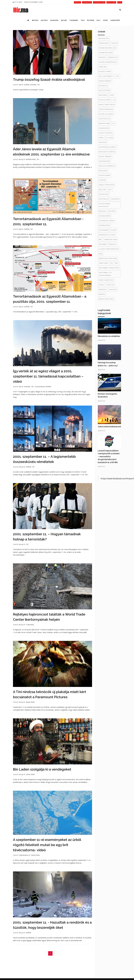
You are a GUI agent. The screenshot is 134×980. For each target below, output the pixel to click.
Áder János (103, 95)
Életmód (91, 20)
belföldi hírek (104, 90)
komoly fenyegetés (106, 185)
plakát (114, 230)
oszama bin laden (106, 53)
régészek (102, 211)
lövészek (102, 180)
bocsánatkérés (105, 216)
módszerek (103, 171)
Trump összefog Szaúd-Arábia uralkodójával (49, 80)
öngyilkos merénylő (107, 166)
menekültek (113, 57)
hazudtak (113, 289)
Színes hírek (30, 774)
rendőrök (103, 289)
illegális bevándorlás (108, 62)
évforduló (103, 86)
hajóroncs (116, 199)
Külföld (44, 20)
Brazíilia (113, 244)
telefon (115, 43)
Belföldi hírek (31, 159)
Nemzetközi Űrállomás (108, 258)
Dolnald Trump (105, 71)
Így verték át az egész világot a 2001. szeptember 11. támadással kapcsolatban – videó (48, 376)
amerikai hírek (104, 123)
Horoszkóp (115, 20)
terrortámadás (105, 81)
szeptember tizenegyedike (109, 268)
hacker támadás (105, 156)
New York (102, 189)
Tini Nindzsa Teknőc (107, 221)
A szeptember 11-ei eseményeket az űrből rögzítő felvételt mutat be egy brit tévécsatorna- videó (47, 845)
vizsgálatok (104, 194)
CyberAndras (23, 855)
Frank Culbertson (106, 280)
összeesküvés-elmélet (107, 147)
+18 (114, 100)
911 (114, 123)
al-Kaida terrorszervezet (109, 249)
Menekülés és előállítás (109, 336)
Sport (106, 20)
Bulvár (64, 20)
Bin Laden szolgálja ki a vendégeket (42, 769)
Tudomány (74, 20)
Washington (104, 38)
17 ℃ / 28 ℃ (17, 2)
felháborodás (104, 225)
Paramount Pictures (107, 235)
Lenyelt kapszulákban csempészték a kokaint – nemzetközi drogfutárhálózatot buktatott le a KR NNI (109, 456)
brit (117, 263)
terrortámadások (106, 109)
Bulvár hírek (30, 702)
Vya (20, 85)
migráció (102, 57)
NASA (101, 254)
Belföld (35, 20)
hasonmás (103, 244)
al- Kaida (110, 138)
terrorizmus (104, 43)
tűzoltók (110, 285)
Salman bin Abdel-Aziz (107, 48)
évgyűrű (112, 211)
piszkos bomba (105, 175)
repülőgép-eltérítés (107, 152)
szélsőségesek (104, 161)
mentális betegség (106, 299)
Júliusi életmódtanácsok (109, 427)
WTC (110, 189)
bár (100, 239)
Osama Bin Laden (110, 239)
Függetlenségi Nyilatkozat (105, 205)
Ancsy (21, 159)
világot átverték (106, 133)
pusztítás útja (104, 119)
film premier (104, 230)
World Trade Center (107, 105)
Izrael (101, 138)
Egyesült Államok (106, 114)
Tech (83, 20)
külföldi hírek (105, 100)
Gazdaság (54, 20)
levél (112, 95)
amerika (33, 85)
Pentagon (103, 142)
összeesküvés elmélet (43, 387)
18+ (39, 85)
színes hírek (103, 263)
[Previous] (46, 953)
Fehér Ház (103, 67)
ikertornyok (104, 199)
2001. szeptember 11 (106, 76)
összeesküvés (104, 128)
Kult (99, 20)
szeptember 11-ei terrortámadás (105, 274)
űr (112, 263)
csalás (101, 285)
